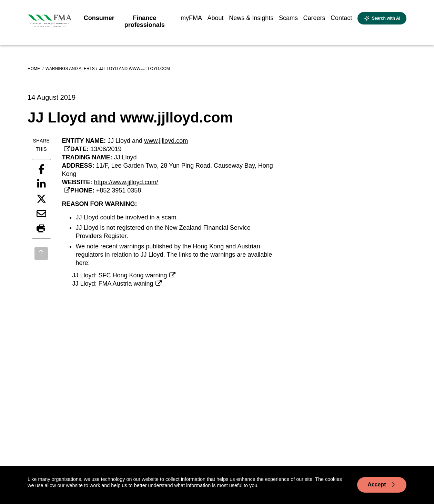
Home (34, 69)
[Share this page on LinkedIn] (41, 184)
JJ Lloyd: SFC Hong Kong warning (119, 275)
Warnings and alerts (70, 69)
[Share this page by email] (41, 214)
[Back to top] (41, 254)
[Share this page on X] (41, 199)
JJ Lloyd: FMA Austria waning (113, 284)
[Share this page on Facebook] (41, 169)
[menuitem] (99, 20)
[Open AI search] (382, 18)
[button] (41, 229)
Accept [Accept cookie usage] (382, 485)
